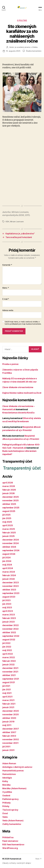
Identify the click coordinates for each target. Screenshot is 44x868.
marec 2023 (9, 615)
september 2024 (11, 550)
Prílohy (6, 806)
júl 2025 (6, 515)
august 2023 (9, 597)
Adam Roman (9, 763)
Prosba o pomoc (11, 364)
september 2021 (11, 679)
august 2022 (9, 640)
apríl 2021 (7, 697)
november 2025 (11, 500)
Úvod (5, 813)
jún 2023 (7, 604)
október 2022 (9, 632)
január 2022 (8, 665)
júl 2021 (6, 686)
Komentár (7, 265)
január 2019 (8, 722)
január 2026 (9, 493)
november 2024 (11, 543)
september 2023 (11, 593)
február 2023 (9, 618)
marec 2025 (9, 529)
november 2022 (10, 629)
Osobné (6, 796)
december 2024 (11, 540)
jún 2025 (7, 518)
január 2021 (8, 707)
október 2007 (9, 732)
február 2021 (9, 704)
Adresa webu (8, 310)
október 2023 (9, 590)
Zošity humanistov (12, 824)
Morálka (6, 785)
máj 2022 (7, 650)
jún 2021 (7, 689)
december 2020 (11, 711)
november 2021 (10, 672)
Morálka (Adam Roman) (14, 788)
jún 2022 (7, 647)
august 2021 (9, 682)
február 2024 (9, 575)
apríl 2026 (8, 483)
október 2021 (9, 675)
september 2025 (11, 508)
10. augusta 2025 (13, 51)
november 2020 (11, 714)
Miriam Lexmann (17, 222)
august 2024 (9, 554)
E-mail (6, 299)
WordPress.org (10, 848)
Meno (6, 288)
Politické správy (11, 799)
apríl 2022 (8, 654)
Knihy (5, 781)
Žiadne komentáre (34, 51)
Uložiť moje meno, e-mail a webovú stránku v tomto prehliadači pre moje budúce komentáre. (23, 323)
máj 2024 (7, 565)
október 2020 (9, 718)
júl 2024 (6, 558)
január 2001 (8, 750)
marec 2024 (9, 572)
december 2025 (11, 497)
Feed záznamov (10, 841)
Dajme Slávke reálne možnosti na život (22, 393)
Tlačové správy (10, 810)
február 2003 (9, 736)
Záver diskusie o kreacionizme (18, 387)
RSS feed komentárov (13, 845)
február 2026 (9, 490)
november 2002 (11, 739)
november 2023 (11, 586)
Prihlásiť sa (8, 837)
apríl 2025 (8, 525)
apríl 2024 (8, 568)
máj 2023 (7, 607)
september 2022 (11, 636)
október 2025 (9, 504)
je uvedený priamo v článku (26, 47)
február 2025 (9, 533)
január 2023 (9, 622)
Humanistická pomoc (13, 771)
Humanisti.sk (15, 859)
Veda (5, 817)
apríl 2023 (8, 611)
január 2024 (9, 579)
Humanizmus (9, 774)
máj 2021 (7, 693)
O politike (22, 20)
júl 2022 (6, 643)
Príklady (7, 803)
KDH (7, 222)
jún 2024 (7, 561)
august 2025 (9, 511)
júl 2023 (6, 600)
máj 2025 (7, 522)
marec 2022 (9, 657)
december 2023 (11, 582)
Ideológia (7, 778)
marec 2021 (8, 700)
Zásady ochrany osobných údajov (17, 863)
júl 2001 (6, 747)
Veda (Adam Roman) (13, 821)
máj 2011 (7, 725)
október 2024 (9, 547)
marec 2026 (9, 486)
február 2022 (9, 661)
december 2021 (10, 668)
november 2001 (10, 743)
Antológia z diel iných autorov (17, 767)
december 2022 (11, 625)
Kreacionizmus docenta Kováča (18, 413)
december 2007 (11, 729)
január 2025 (9, 536)
